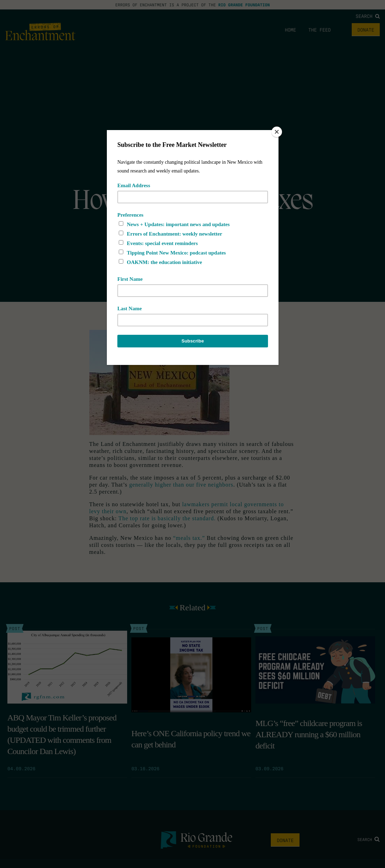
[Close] (277, 132)
